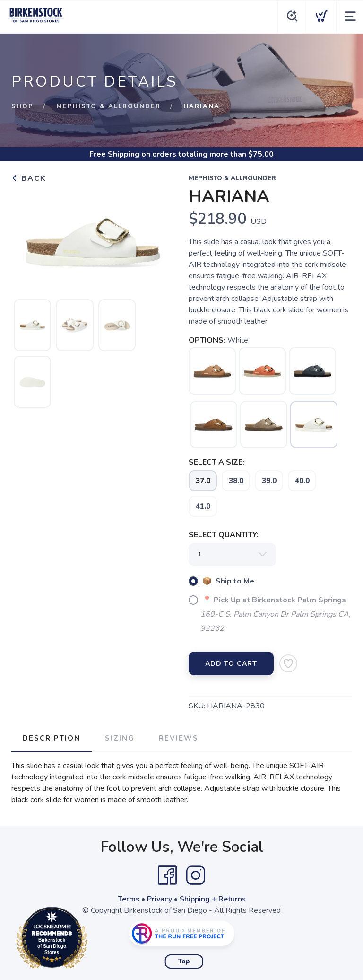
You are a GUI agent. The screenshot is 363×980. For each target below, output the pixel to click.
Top (184, 962)
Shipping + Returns (213, 899)
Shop (22, 106)
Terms (129, 899)
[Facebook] (167, 875)
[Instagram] (196, 875)
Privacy (160, 899)
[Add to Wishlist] (288, 663)
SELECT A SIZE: (216, 462)
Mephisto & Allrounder (108, 106)
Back (29, 178)
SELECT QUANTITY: (224, 535)
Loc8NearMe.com (93, 939)
